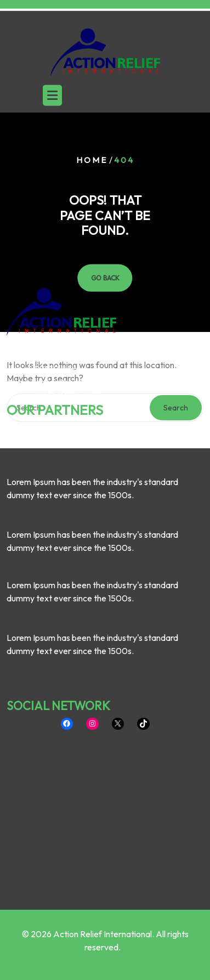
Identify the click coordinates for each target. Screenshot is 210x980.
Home (92, 160)
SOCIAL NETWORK (58, 637)
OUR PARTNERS (55, 341)
